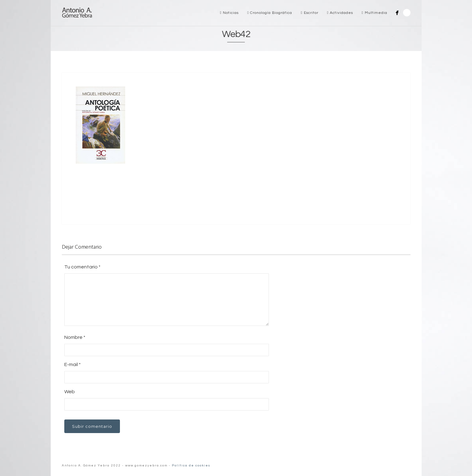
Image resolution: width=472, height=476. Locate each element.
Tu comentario (82, 267)
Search (407, 13)
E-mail (72, 364)
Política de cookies (191, 465)
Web (70, 392)
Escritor (309, 13)
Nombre (75, 337)
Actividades (340, 13)
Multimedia (374, 13)
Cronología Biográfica (270, 13)
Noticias (229, 13)
